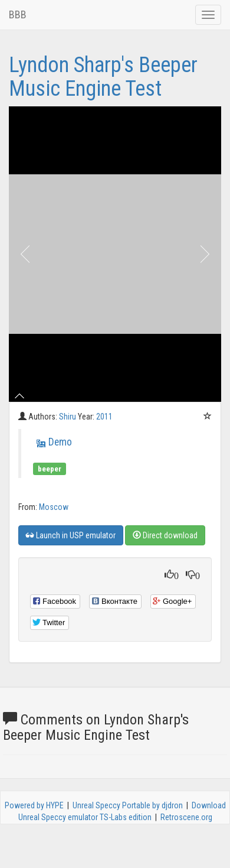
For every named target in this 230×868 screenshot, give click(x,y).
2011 (104, 417)
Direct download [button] (165, 535)
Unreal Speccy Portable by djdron (128, 805)
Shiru (68, 417)
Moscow (54, 507)
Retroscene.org (186, 817)
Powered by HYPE (34, 805)
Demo (60, 442)
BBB (18, 14)
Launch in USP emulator (71, 535)
